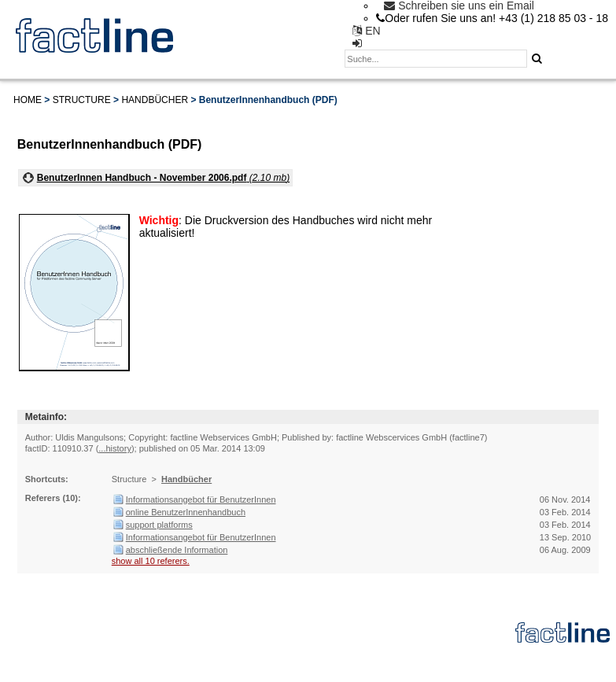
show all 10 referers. (151, 561)
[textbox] (436, 59)
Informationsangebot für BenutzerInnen (201, 500)
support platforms (159, 525)
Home (28, 100)
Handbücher (155, 100)
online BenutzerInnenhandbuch (186, 512)
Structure (82, 100)
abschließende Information (177, 550)
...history (115, 448)
